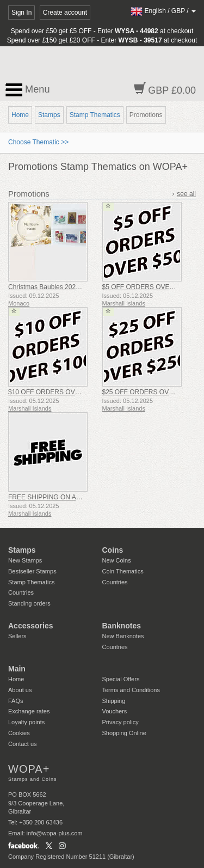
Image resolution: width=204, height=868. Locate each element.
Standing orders (29, 603)
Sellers (17, 636)
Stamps (49, 115)
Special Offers (121, 679)
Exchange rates (29, 711)
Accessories (31, 626)
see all (186, 194)
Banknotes (122, 626)
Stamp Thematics (95, 115)
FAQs (16, 701)
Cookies (19, 733)
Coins (113, 550)
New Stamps (25, 560)
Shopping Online (124, 733)
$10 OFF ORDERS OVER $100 (54, 392)
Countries (21, 592)
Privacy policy (120, 722)
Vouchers (115, 711)
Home (20, 115)
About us (20, 690)
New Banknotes (123, 636)
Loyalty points (26, 722)
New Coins (117, 560)
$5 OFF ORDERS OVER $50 (145, 287)
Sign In (21, 13)
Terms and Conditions (131, 690)
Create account (65, 13)
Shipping (114, 701)
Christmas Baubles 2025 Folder (54, 287)
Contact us (23, 744)
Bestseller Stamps (32, 571)
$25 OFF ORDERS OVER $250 (148, 392)
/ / (163, 11)
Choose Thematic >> (38, 142)
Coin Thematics (123, 571)
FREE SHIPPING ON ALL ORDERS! (61, 497)
